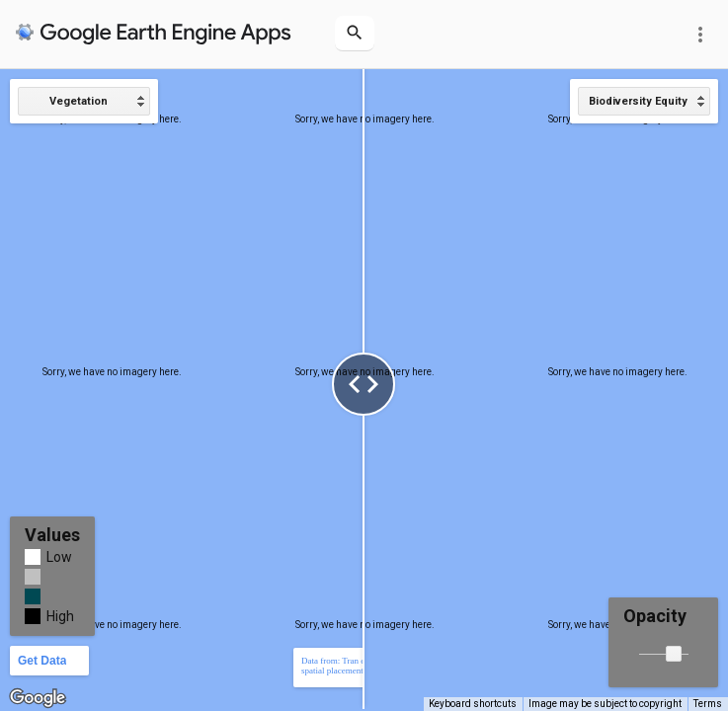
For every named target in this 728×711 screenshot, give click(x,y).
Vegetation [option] (79, 101)
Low (59, 557)
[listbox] (84, 101)
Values (52, 535)
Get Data (42, 661)
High (60, 616)
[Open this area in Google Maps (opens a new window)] (38, 698)
